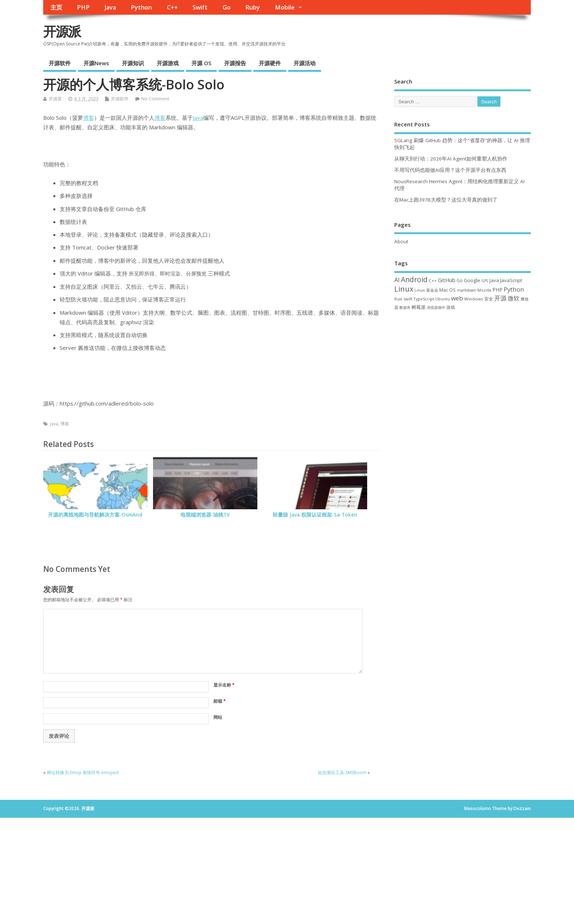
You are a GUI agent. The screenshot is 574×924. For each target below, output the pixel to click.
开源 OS (201, 63)
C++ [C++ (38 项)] (433, 280)
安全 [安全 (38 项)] (489, 299)
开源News (96, 63)
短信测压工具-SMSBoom (342, 773)
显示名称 (224, 685)
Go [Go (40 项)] (460, 280)
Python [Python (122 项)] (514, 289)
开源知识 (133, 63)
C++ (172, 7)
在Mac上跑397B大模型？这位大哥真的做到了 (446, 200)
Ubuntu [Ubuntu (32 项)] (443, 299)
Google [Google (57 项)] (472, 280)
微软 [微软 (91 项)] (514, 298)
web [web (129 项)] (457, 298)
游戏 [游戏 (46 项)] (451, 307)
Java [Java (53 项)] (494, 280)
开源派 (62, 31)
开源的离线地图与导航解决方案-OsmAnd (95, 515)
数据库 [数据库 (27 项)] (405, 307)
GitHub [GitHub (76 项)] (447, 280)
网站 (218, 717)
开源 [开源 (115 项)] (500, 298)
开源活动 (305, 63)
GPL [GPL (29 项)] (485, 281)
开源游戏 (168, 63)
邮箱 (220, 701)
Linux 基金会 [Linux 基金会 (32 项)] (426, 290)
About (401, 241)
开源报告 (235, 63)
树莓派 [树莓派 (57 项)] (419, 307)
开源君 (55, 99)
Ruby (253, 7)
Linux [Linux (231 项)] (404, 289)
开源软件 (60, 63)
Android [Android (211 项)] (414, 279)
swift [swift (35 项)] (408, 299)
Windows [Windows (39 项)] (474, 299)
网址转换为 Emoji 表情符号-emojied (83, 773)
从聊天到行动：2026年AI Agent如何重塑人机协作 (451, 159)
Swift (200, 7)
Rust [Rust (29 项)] (398, 299)
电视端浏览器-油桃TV (205, 515)
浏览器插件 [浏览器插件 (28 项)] (436, 307)
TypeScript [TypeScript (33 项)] (424, 299)
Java (110, 7)
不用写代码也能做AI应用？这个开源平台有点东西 (450, 170)
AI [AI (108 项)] (397, 280)
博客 (89, 118)
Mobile (285, 7)
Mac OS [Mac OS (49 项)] (448, 290)
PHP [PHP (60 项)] (497, 290)
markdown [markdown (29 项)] (467, 290)
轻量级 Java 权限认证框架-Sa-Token (315, 515)
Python (141, 7)
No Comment (155, 99)
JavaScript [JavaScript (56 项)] (511, 280)
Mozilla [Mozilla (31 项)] (484, 290)
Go (227, 7)
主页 (56, 7)
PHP (83, 7)
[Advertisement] (463, 376)
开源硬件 (270, 63)
